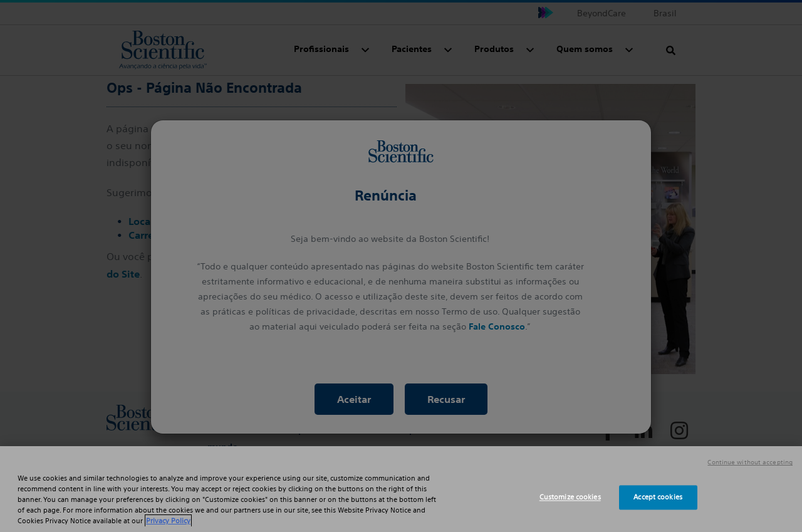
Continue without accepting (750, 462)
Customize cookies (570, 497)
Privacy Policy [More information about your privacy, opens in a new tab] (168, 521)
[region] (401, 489)
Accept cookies (658, 497)
